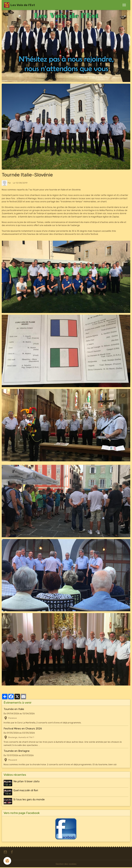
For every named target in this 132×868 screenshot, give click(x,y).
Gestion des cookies (66, 864)
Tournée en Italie (14, 709)
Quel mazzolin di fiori (26, 790)
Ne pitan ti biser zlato (26, 781)
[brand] (20, 5)
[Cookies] (7, 861)
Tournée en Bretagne (17, 751)
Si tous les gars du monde (29, 799)
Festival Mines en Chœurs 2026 (23, 729)
